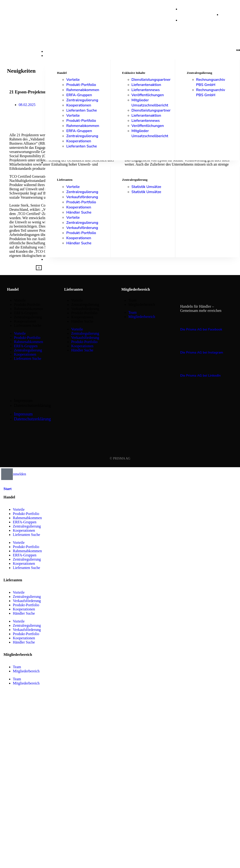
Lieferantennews (146, 90)
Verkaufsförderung (82, 197)
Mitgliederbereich (142, 305)
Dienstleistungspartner (151, 80)
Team (132, 300)
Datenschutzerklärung (32, 405)
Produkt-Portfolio (81, 85)
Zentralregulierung (82, 100)
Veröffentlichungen (148, 95)
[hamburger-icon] (238, 50)
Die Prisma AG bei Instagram (202, 352)
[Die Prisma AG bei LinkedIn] (183, 366)
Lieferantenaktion (146, 85)
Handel (52, 56)
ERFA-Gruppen (79, 95)
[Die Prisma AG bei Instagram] (183, 343)
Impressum (23, 401)
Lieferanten (57, 163)
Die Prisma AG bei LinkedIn (200, 376)
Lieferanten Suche (82, 110)
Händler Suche (79, 212)
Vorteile (73, 80)
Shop (50, 259)
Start (50, 51)
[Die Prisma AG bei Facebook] (183, 320)
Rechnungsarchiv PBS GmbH (211, 82)
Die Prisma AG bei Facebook (201, 329)
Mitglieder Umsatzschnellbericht (150, 103)
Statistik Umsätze (146, 187)
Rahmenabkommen (83, 90)
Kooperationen (79, 105)
